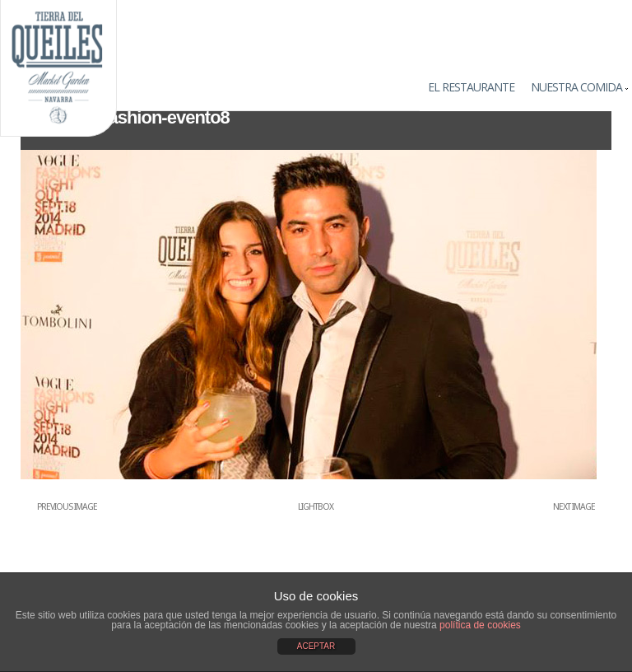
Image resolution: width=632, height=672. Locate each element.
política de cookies (480, 625)
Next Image (574, 507)
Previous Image (67, 507)
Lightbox (316, 507)
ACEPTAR (316, 646)
